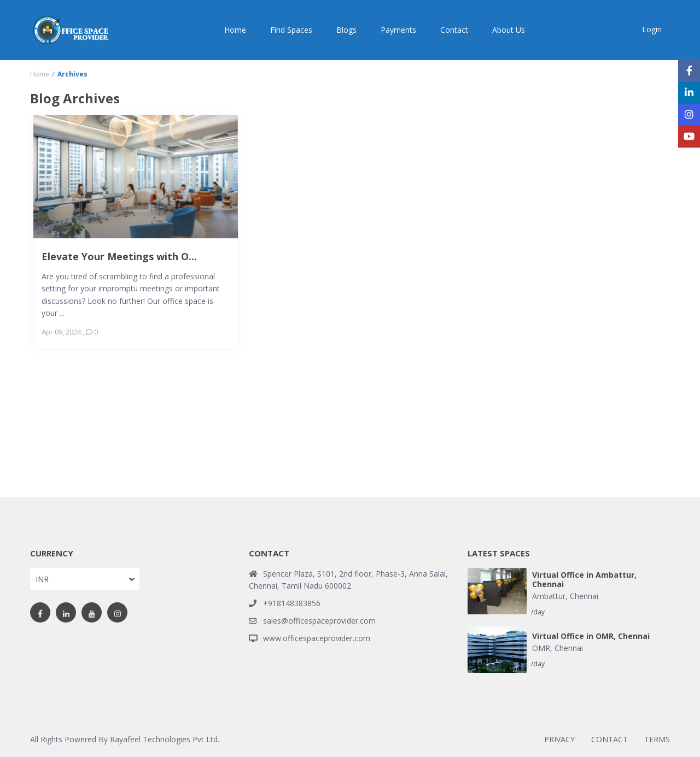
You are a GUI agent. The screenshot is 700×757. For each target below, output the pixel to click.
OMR (541, 648)
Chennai (584, 596)
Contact (454, 30)
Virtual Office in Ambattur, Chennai (584, 580)
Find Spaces (291, 30)
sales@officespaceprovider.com (319, 621)
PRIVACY (559, 739)
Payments (398, 30)
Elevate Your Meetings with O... (119, 256)
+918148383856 (292, 603)
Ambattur (549, 596)
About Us (509, 30)
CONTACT (609, 739)
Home (235, 30)
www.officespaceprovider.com (317, 638)
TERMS (657, 739)
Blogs (346, 30)
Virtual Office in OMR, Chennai (591, 636)
